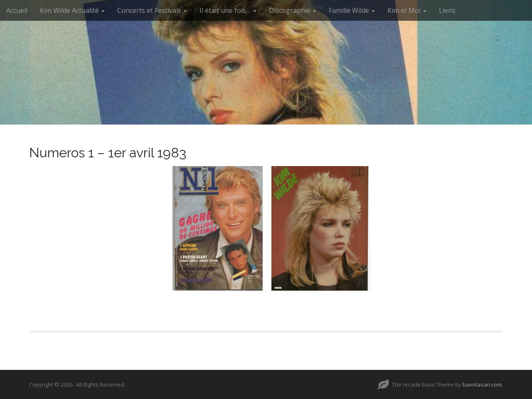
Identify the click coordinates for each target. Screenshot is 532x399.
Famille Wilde (352, 10)
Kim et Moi (407, 10)
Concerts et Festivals (152, 10)
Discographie (293, 10)
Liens (447, 10)
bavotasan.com (482, 384)
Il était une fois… (228, 10)
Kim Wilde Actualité (72, 10)
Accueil (17, 10)
